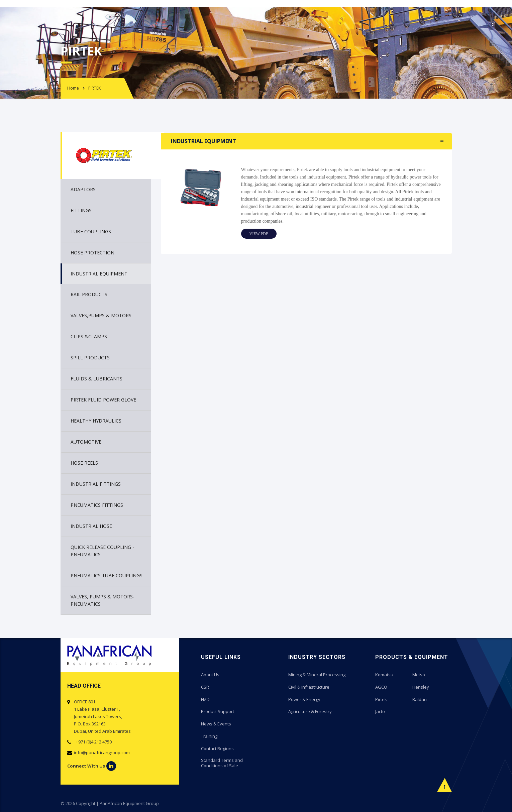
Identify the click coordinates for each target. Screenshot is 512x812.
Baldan (420, 699)
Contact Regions (217, 747)
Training (209, 735)
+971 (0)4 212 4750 (93, 742)
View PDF (259, 234)
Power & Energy (304, 699)
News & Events (216, 723)
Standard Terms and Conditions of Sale (222, 762)
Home (73, 88)
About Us (210, 675)
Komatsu (384, 675)
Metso (419, 675)
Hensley (421, 687)
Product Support (218, 711)
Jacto (380, 711)
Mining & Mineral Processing (317, 675)
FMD (205, 699)
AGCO (381, 687)
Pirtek (381, 699)
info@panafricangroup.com (102, 752)
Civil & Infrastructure (309, 687)
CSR (205, 687)
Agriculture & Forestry (310, 711)
